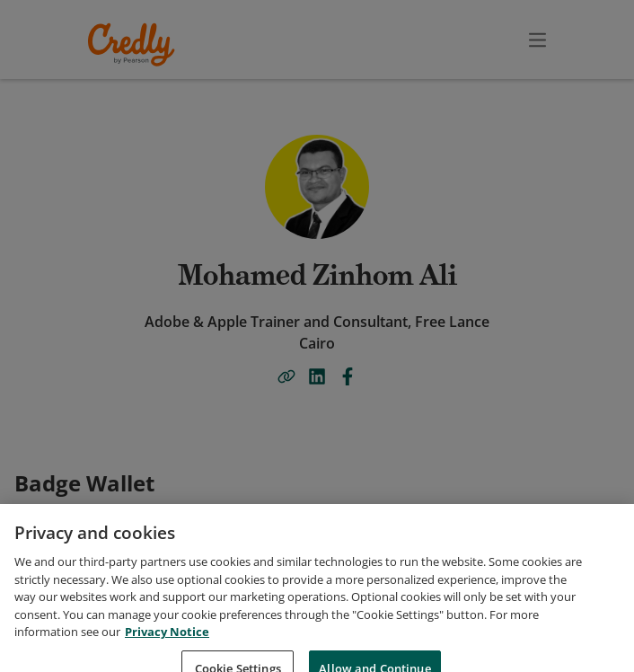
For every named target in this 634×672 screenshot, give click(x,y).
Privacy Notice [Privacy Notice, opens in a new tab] (167, 659)
